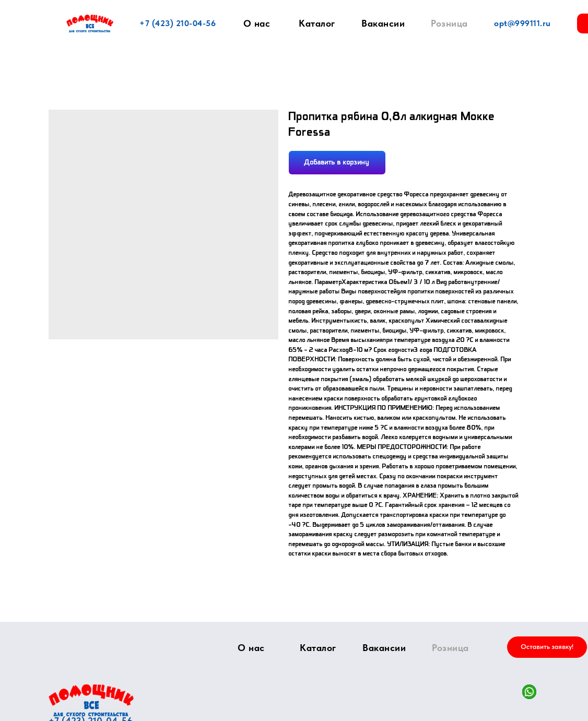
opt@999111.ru (522, 23)
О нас (257, 23)
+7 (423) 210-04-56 (178, 23)
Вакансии (383, 23)
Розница (449, 23)
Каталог (317, 23)
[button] (547, 647)
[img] (91, 700)
